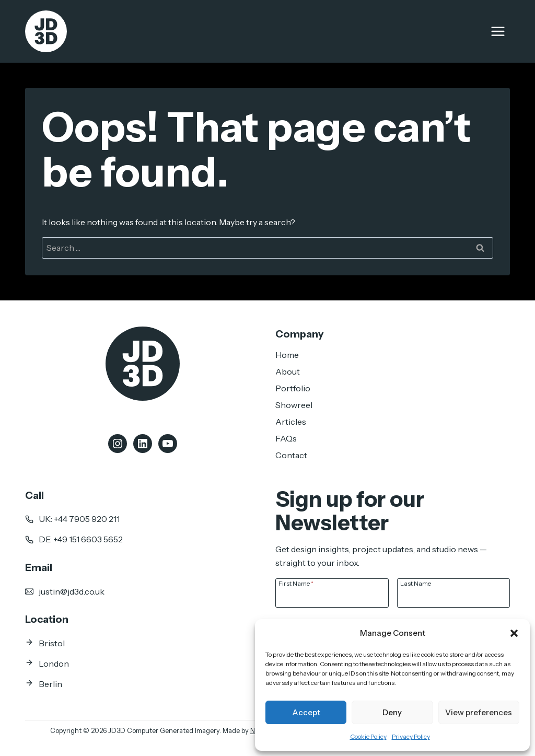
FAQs (286, 438)
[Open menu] (498, 31)
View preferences (479, 712)
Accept (306, 712)
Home (287, 355)
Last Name (416, 583)
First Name (296, 583)
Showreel (294, 405)
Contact (291, 455)
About (288, 371)
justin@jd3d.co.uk (72, 591)
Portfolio (293, 388)
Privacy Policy (411, 736)
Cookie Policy (368, 736)
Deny (392, 712)
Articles (291, 422)
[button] (514, 633)
